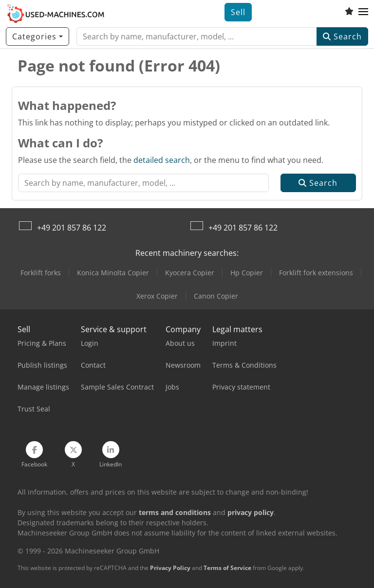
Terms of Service (227, 568)
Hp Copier (247, 273)
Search (342, 36)
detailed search (162, 160)
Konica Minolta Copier (113, 273)
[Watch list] (349, 12)
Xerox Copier (157, 296)
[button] (363, 12)
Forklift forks (41, 273)
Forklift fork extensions (316, 273)
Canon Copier (216, 296)
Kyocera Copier (190, 273)
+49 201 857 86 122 (72, 228)
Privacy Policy (170, 568)
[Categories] (37, 36)
